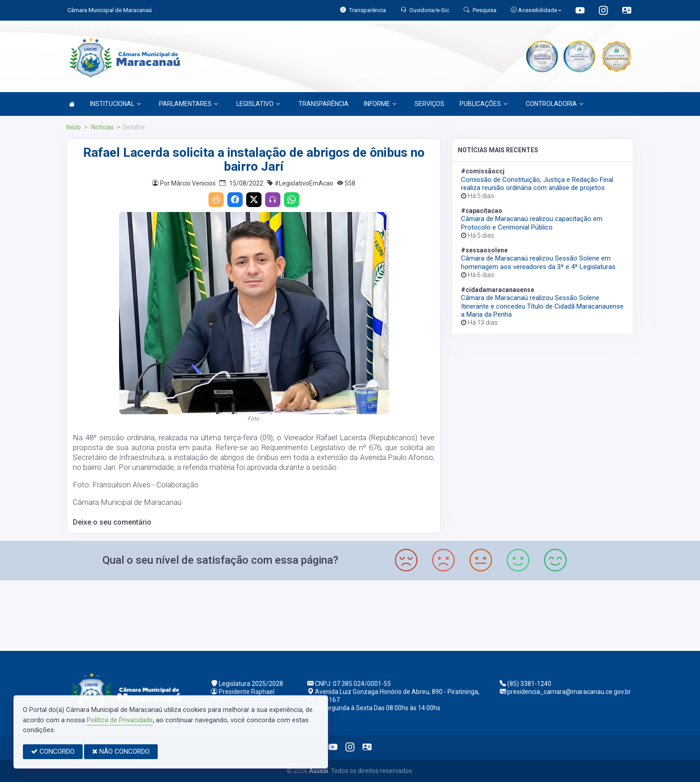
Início (74, 127)
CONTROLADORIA (554, 104)
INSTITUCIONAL (115, 104)
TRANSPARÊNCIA (323, 104)
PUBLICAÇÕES (483, 104)
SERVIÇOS (430, 104)
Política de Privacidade (120, 720)
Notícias (102, 127)
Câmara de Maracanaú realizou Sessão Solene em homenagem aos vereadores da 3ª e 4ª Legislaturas (538, 262)
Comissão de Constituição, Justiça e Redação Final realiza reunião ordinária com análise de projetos (537, 184)
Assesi (319, 771)
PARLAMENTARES (188, 104)
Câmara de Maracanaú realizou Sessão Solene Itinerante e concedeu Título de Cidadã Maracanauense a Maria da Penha (542, 306)
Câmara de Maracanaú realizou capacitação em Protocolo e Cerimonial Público (532, 223)
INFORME (380, 104)
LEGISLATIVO (258, 104)
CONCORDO (53, 751)
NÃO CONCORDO (121, 751)
